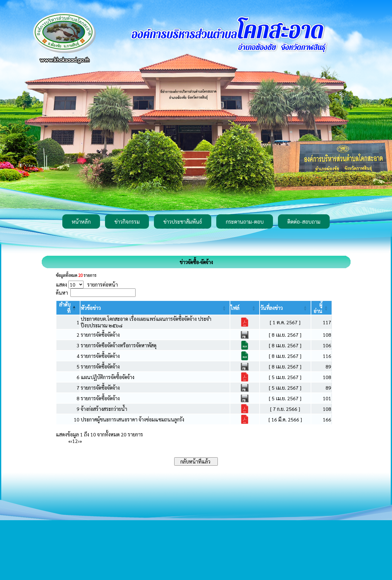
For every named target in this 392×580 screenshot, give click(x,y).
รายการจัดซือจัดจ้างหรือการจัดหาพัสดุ (119, 345)
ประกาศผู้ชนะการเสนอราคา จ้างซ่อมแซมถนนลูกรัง (132, 419)
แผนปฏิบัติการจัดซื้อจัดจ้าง (108, 377)
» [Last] (81, 441)
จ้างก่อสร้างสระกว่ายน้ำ (104, 409)
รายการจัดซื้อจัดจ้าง (100, 335)
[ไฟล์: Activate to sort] (245, 308)
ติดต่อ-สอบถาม (304, 221)
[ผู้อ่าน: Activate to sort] (322, 308)
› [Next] (79, 441)
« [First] (69, 441)
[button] (91, 308)
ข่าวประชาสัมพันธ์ (183, 221)
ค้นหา (62, 293)
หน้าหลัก (81, 221)
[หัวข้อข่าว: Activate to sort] (155, 308)
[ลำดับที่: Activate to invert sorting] (68, 308)
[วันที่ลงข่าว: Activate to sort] (285, 308)
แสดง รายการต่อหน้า (87, 285)
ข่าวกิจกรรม (127, 221)
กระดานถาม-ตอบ (245, 221)
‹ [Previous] (72, 441)
